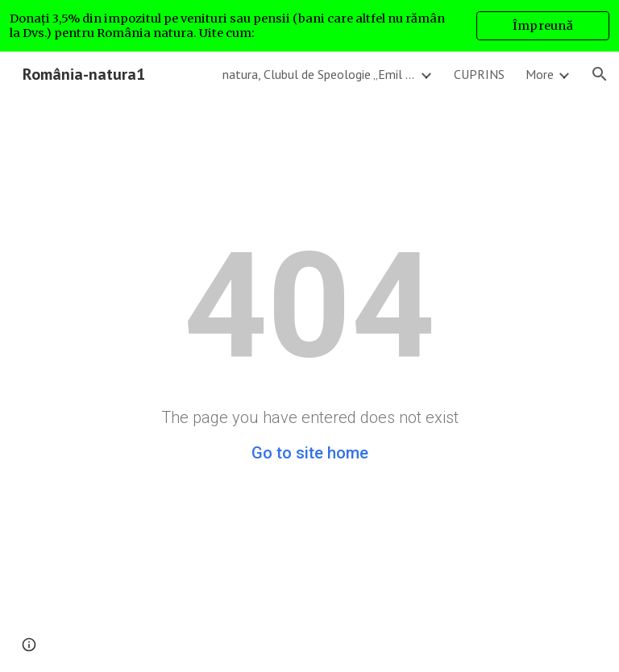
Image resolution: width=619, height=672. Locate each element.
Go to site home (310, 453)
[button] (600, 74)
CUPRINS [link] (479, 74)
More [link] (540, 74)
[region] (309, 26)
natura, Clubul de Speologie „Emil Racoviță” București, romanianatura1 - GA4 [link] (319, 74)
